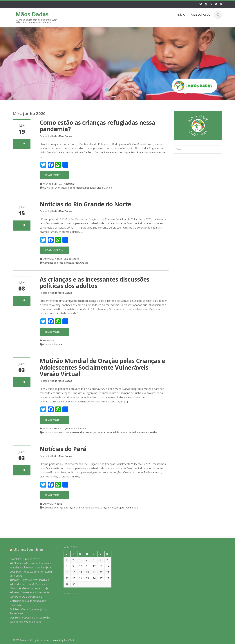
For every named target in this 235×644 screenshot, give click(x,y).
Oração (84, 263)
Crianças (59, 188)
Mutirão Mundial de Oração (81, 432)
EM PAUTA (60, 184)
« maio (65, 593)
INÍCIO (181, 15)
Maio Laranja (92, 508)
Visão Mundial (105, 188)
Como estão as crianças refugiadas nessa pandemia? (97, 126)
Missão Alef (73, 263)
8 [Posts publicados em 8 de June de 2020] (64, 566)
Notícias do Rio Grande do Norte (85, 204)
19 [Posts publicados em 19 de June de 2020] (91, 572)
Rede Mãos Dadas (62, 136)
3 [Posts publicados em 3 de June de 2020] (77, 560)
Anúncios (48, 184)
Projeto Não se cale (127, 508)
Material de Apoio (76, 428)
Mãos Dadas (32, 14)
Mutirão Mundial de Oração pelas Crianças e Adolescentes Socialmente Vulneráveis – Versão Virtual (102, 367)
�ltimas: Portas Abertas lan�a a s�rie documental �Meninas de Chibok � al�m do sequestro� (27, 584)
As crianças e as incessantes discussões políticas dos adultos (95, 282)
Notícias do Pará (63, 449)
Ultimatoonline (25, 549)
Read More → (54, 175)
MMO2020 (59, 432)
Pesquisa (90, 188)
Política (58, 344)
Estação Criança (75, 508)
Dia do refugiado (75, 188)
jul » (73, 593)
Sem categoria (72, 259)
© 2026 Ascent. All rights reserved (31, 640)
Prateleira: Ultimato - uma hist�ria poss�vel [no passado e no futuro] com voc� (28, 572)
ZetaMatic (69, 640)
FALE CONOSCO (201, 15)
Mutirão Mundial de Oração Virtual (117, 432)
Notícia (70, 184)
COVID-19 (48, 188)
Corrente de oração (54, 263)
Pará (113, 508)
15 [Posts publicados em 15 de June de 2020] (64, 572)
